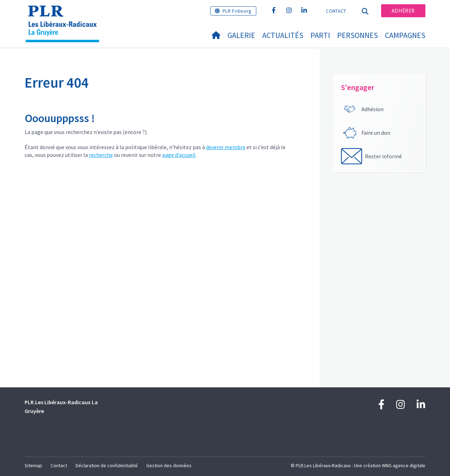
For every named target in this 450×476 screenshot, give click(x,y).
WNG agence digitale (404, 465)
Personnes (358, 35)
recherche (101, 155)
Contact (336, 11)
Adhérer (403, 11)
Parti (320, 35)
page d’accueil (179, 155)
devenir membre (226, 147)
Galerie (241, 35)
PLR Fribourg (237, 11)
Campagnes (405, 35)
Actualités (283, 35)
